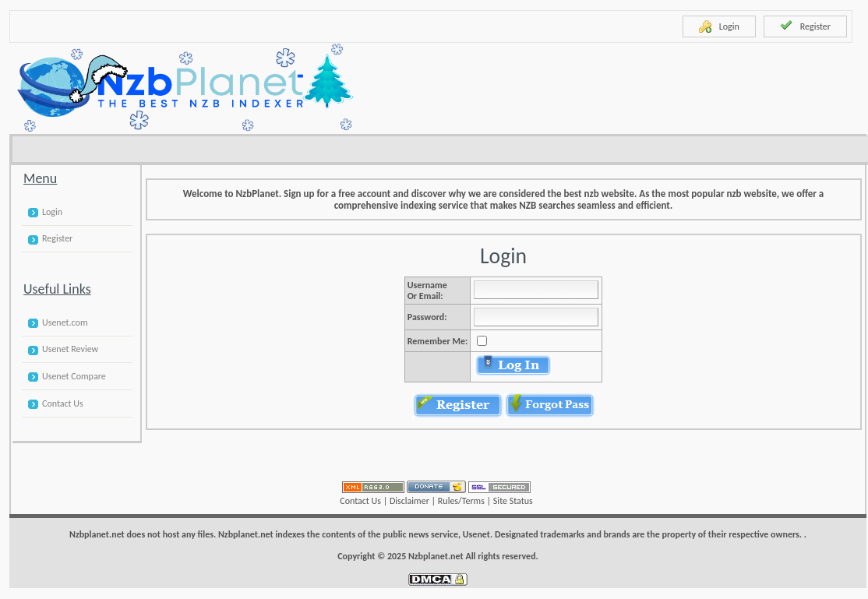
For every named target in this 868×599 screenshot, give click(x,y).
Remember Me (436, 341)
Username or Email (427, 291)
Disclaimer (409, 501)
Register (805, 26)
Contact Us (63, 403)
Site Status (513, 501)
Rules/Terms (461, 501)
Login (719, 26)
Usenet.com (65, 322)
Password (426, 317)
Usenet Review (70, 349)
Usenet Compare (74, 376)
